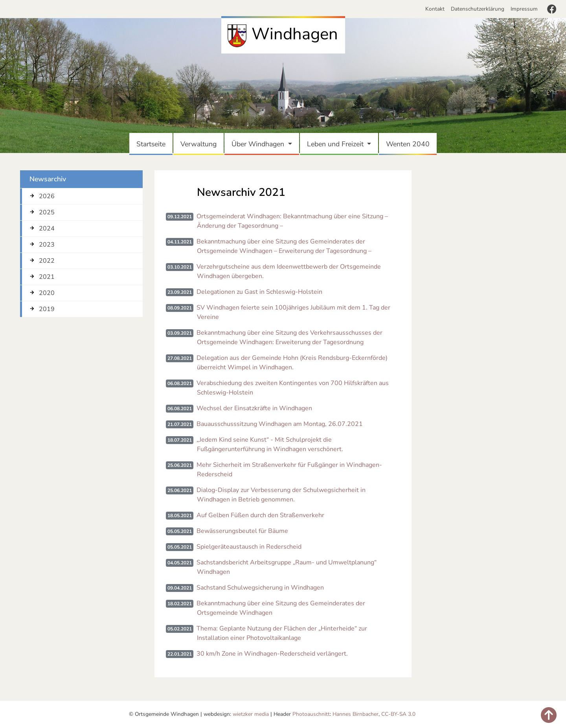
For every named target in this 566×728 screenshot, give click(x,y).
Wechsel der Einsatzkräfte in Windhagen (254, 408)
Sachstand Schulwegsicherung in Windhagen (260, 588)
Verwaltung (200, 144)
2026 (47, 196)
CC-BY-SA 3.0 (398, 714)
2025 (47, 212)
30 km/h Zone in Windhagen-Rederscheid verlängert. (272, 654)
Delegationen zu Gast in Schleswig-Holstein (259, 292)
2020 (47, 293)
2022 (47, 261)
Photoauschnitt (311, 714)
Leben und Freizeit (336, 144)
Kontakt (436, 9)
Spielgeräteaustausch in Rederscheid (249, 547)
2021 (47, 277)
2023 (47, 245)
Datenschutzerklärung (478, 9)
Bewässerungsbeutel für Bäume (242, 531)
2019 (47, 309)
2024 (47, 229)
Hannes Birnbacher (356, 714)
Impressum (524, 9)
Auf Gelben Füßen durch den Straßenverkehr (260, 515)
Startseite (153, 144)
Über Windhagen (259, 144)
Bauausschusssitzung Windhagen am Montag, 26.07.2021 (280, 424)
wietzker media (251, 714)
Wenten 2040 (409, 144)
